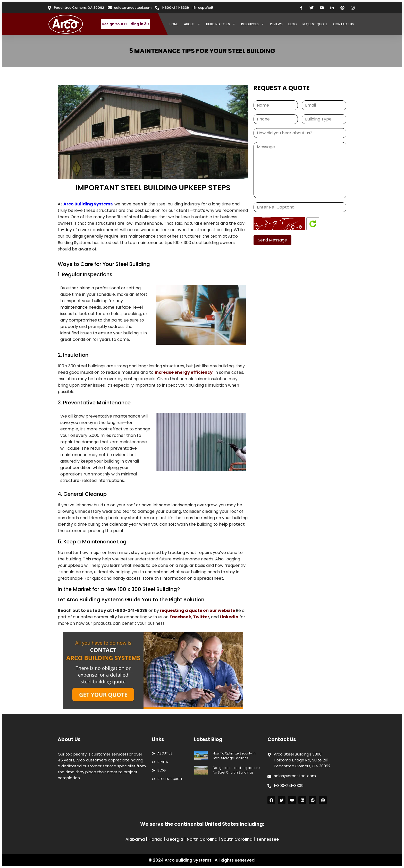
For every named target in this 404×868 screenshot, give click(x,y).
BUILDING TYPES (221, 24)
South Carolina (237, 839)
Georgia (175, 839)
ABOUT (192, 24)
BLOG (293, 24)
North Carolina (202, 839)
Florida (155, 839)
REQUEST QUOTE (315, 24)
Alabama (135, 839)
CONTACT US (343, 24)
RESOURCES (253, 24)
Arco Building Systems (88, 204)
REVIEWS (276, 24)
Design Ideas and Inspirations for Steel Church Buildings (237, 770)
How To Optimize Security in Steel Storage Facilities (234, 756)
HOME (174, 24)
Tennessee (267, 839)
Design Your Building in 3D (125, 24)
